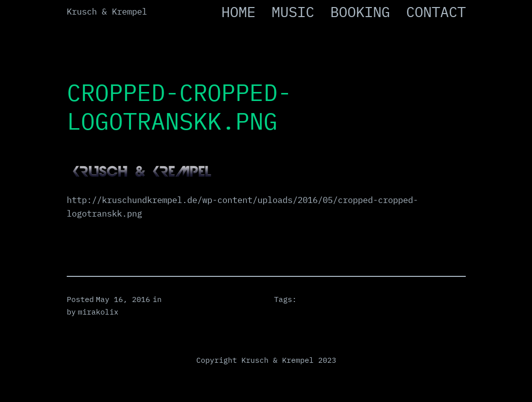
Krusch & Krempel (107, 11)
